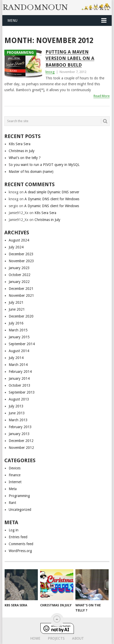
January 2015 (19, 337)
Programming (19, 496)
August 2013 (19, 399)
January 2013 (19, 434)
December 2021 (21, 289)
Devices (15, 468)
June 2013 (17, 413)
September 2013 (22, 392)
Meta (13, 489)
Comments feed (21, 544)
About (78, 638)
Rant (12, 503)
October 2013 (20, 385)
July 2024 (16, 247)
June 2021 (17, 309)
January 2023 (19, 268)
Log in (14, 530)
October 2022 (20, 275)
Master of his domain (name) (31, 172)
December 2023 (21, 254)
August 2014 (19, 351)
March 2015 (18, 330)
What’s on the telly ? (25, 158)
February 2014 (20, 372)
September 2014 (22, 344)
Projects (56, 638)
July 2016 (16, 323)
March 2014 (18, 365)
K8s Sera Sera (20, 144)
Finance (15, 475)
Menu (12, 20)
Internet (15, 482)
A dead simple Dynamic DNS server (52, 192)
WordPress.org (20, 551)
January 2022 (19, 282)
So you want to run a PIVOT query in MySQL (44, 165)
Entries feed (18, 537)
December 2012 (21, 441)
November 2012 (21, 448)
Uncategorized (20, 510)
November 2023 (21, 261)
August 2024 (19, 240)
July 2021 (16, 302)
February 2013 (20, 427)
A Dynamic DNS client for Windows (52, 199)
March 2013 (18, 420)
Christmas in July (22, 151)
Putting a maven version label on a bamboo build (70, 58)
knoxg (50, 72)
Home (35, 638)
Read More (102, 96)
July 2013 (16, 406)
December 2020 (21, 316)
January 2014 (19, 378)
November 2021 (21, 295)
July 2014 (16, 358)
